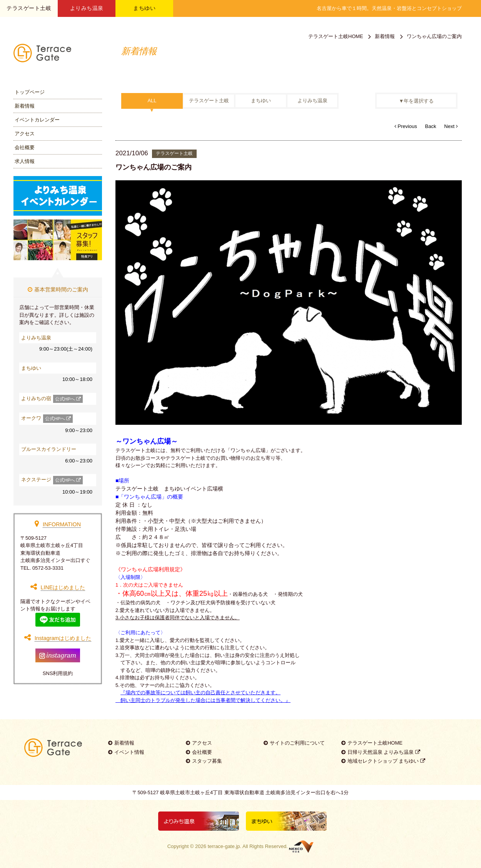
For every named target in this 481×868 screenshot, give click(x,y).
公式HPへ (68, 399)
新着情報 (25, 106)
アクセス (25, 134)
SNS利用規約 (58, 673)
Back (431, 126)
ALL (152, 101)
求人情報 (25, 161)
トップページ (30, 92)
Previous (406, 126)
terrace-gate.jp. (225, 846)
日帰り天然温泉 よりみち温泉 (381, 752)
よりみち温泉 (87, 8)
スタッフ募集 (204, 761)
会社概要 (25, 147)
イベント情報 (126, 752)
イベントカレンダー (37, 120)
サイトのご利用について (294, 743)
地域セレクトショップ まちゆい (383, 761)
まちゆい (144, 8)
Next (451, 126)
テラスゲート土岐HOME (336, 36)
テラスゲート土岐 (209, 101)
